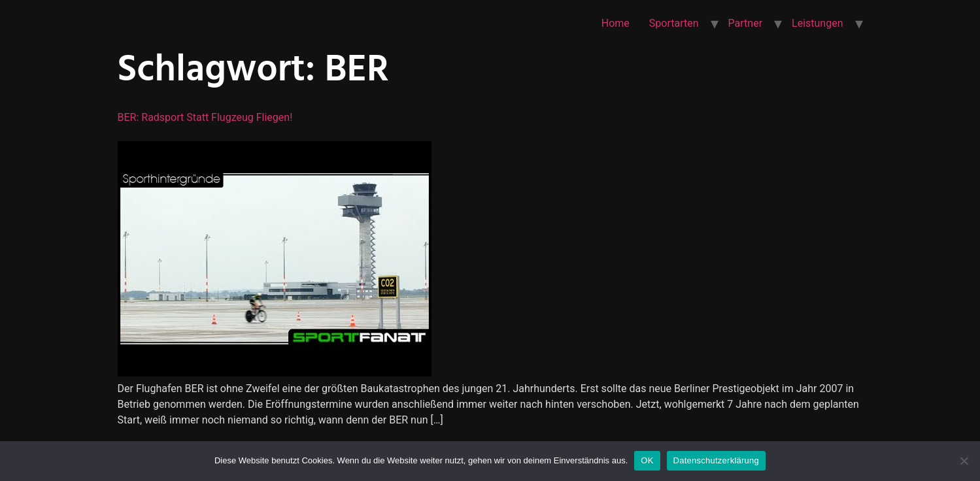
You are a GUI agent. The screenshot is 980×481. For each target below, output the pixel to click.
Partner (746, 23)
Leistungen (817, 23)
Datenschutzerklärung (716, 460)
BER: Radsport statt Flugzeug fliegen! (205, 117)
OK (647, 460)
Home (616, 23)
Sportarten (674, 23)
